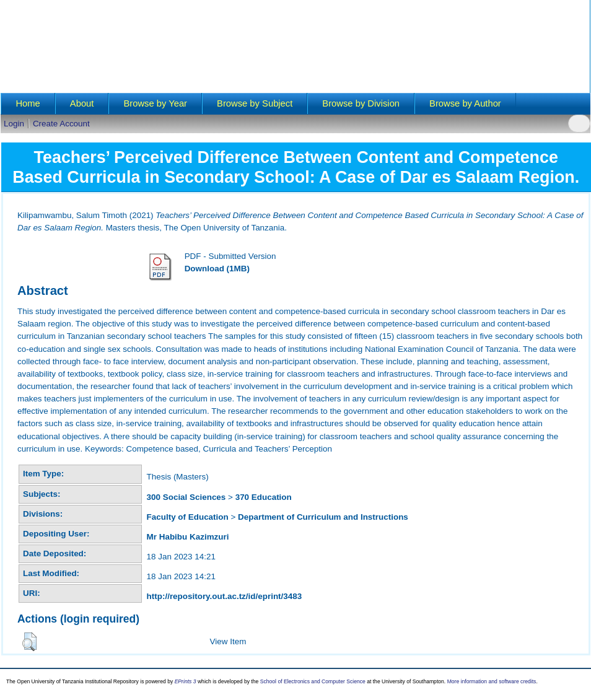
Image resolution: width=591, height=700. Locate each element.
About (82, 103)
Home (28, 103)
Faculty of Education (188, 517)
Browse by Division (361, 103)
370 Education (264, 497)
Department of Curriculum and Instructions (323, 517)
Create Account (61, 124)
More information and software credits (492, 681)
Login (14, 124)
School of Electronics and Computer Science (313, 681)
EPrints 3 (186, 681)
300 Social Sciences (186, 497)
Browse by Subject (255, 103)
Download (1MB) (217, 269)
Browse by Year (155, 103)
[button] (29, 642)
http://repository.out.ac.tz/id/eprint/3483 (225, 596)
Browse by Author (465, 103)
